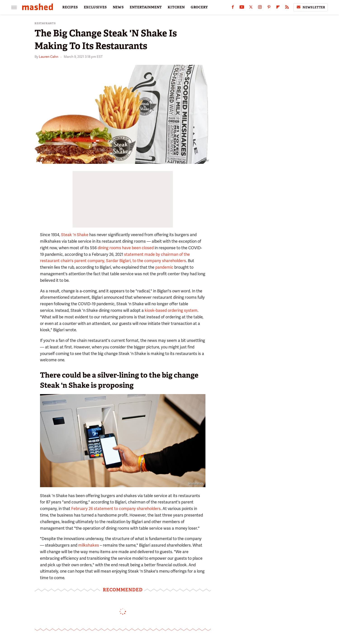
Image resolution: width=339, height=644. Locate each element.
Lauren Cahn (49, 57)
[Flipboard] (278, 8)
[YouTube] (242, 8)
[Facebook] (233, 8)
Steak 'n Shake (75, 235)
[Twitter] (251, 8)
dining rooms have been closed (126, 248)
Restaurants (45, 23)
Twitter (205, 160)
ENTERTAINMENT (146, 7)
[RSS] (287, 8)
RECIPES (70, 7)
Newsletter (311, 7)
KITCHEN (176, 7)
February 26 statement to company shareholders (116, 509)
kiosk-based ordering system (171, 310)
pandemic (164, 267)
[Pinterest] (269, 8)
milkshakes (89, 545)
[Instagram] (260, 8)
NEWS (118, 7)
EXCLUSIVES (95, 7)
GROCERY (199, 7)
